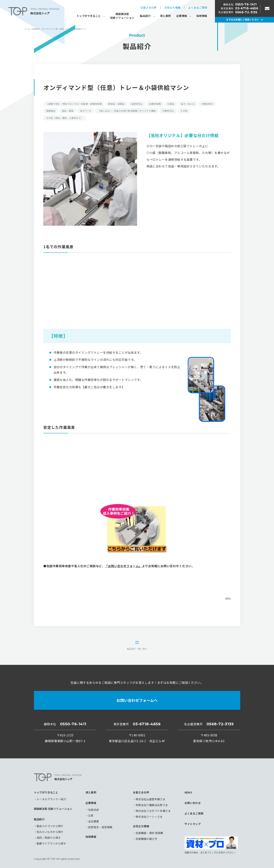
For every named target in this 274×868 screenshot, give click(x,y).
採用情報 (202, 16)
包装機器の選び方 (146, 839)
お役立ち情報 (172, 8)
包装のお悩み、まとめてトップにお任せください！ (211, 845)
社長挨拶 (94, 810)
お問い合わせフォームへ (137, 700)
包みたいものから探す (50, 832)
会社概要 (94, 821)
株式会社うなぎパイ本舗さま (153, 811)
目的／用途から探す (49, 838)
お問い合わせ (193, 803)
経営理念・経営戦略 (100, 827)
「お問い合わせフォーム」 (123, 566)
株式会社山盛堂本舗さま (151, 799)
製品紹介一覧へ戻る (137, 648)
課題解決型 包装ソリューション (53, 809)
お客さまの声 (148, 8)
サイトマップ (193, 824)
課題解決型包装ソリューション (122, 16)
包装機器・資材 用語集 (149, 833)
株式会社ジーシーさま (149, 817)
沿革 (91, 815)
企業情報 (182, 16)
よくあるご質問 (198, 8)
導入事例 (165, 16)
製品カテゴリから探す (50, 826)
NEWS (188, 792)
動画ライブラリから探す (51, 843)
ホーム (27, 29)
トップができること (89, 16)
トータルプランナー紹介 (51, 799)
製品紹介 (145, 16)
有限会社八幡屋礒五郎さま (152, 805)
